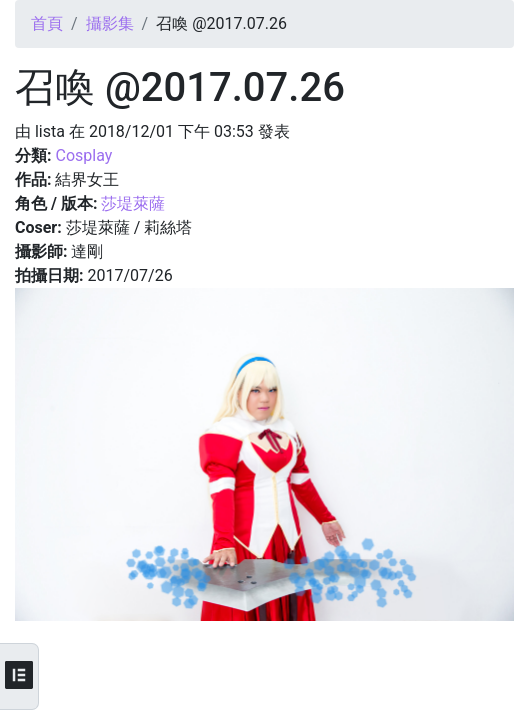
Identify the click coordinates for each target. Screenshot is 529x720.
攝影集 (110, 23)
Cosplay (83, 155)
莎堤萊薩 (133, 203)
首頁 (47, 23)
